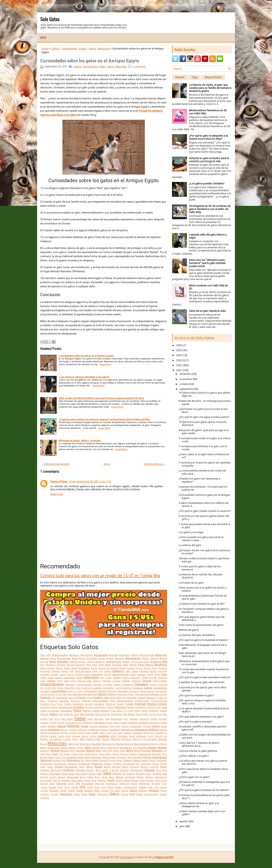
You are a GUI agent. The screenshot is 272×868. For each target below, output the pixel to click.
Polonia (153, 761)
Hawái (109, 723)
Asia (42, 665)
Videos (114, 794)
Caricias (141, 674)
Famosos (120, 707)
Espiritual (140, 704)
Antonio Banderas (96, 662)
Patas (81, 757)
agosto (184, 821)
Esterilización (66, 707)
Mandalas (127, 739)
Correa (60, 688)
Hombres (103, 726)
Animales (63, 662)
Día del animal (47, 694)
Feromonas (141, 707)
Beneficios (161, 665)
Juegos (128, 733)
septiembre (186, 389)
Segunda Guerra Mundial (53, 777)
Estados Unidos (157, 704)
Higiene (52, 726)
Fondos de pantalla (50, 711)
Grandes (44, 723)
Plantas (128, 760)
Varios (133, 790)
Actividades (125, 655)
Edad (107, 698)
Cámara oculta (148, 671)
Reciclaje (117, 767)
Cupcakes (45, 691)
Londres (158, 736)
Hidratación (154, 723)
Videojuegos (103, 794)
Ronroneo (55, 774)
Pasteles (72, 757)
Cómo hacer (160, 681)
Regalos (90, 770)
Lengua (76, 736)
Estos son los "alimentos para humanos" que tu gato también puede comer (207, 263)
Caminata (162, 671)
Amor (53, 662)
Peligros (106, 757)
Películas (96, 757)
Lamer (53, 736)
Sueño (111, 780)
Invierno (73, 733)
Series (97, 777)
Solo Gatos (50, 19)
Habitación (88, 723)
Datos (70, 691)
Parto (51, 757)
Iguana (44, 730)
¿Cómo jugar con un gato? (194, 777)
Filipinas (151, 707)
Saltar (99, 774)
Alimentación (133, 658)
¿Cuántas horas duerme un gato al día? (202, 604)
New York (107, 751)
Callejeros (118, 671)
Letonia (93, 736)
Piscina (112, 761)
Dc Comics (79, 691)
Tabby (52, 784)
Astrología (51, 665)
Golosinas (144, 719)
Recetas (107, 767)
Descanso (123, 691)
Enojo (113, 701)
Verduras (45, 794)
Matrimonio (85, 744)
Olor (61, 754)
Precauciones (47, 764)
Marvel (43, 744)
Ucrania (89, 791)
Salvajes (117, 774)
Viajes (84, 794)
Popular (180, 77)
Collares (97, 681)
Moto (135, 748)
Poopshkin (162, 761)
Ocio (165, 751)
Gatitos (54, 714)
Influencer (83, 730)
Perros (147, 757)
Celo (102, 678)
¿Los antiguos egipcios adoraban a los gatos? (84, 377)
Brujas (140, 668)
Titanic (90, 787)
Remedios (125, 770)
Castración (69, 678)
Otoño (88, 754)
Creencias (86, 688)
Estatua (54, 707)
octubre (184, 384)
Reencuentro (56, 770)
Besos (43, 668)
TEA (78, 784)
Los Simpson (55, 739)
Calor (128, 671)
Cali (101, 671)
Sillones (140, 777)
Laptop (61, 736)
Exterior (110, 707)
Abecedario (74, 655)
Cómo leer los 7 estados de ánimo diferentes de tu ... (199, 744)
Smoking (149, 777)
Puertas (155, 764)
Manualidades (150, 739)
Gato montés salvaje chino (149, 714)
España (130, 704)
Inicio (43, 38)
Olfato (55, 754)
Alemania (120, 659)
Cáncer (63, 675)
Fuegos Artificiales (150, 711)
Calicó (108, 671)
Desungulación (148, 691)
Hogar (84, 726)
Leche (68, 736)
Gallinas (44, 714)
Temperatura (111, 784)
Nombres (146, 751)
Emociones (64, 701)
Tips (82, 787)
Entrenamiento (125, 701)
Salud (107, 773)
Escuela (89, 704)
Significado (130, 777)
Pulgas (164, 764)
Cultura (55, 49)
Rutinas (92, 774)
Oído (42, 754)
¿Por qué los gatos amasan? (196, 722)
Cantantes (97, 674)
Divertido (46, 697)
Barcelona (117, 665)
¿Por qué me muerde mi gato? (196, 695)
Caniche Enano (83, 675)
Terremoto (144, 784)
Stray (94, 781)
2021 (179, 370)
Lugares (67, 739)
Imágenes (54, 730)
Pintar (95, 760)
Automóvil (80, 665)
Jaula (120, 733)
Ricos (159, 770)
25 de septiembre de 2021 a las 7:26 (90, 482)
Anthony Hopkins (78, 662)
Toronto (110, 787)
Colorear (116, 681)
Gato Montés (129, 714)
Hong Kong (115, 726)
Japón (95, 733)
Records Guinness (149, 767)
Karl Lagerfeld (157, 733)
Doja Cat (73, 698)
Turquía (54, 791)
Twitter (79, 791)
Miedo (72, 748)
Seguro (83, 777)
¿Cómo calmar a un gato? (194, 756)
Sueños (119, 781)
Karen (146, 733)
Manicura (137, 739)
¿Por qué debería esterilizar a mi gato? (201, 717)
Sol (59, 781)
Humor (156, 726)
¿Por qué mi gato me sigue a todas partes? (204, 417)
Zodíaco (163, 794)
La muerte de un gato (191, 583)
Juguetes (137, 733)
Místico (80, 748)
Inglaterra (94, 730)
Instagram (114, 730)
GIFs (126, 719)
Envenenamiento (159, 701)
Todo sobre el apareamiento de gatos (201, 625)
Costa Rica (69, 688)
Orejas (67, 754)
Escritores (78, 704)
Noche (137, 751)
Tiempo (44, 787)
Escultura (99, 704)
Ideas (164, 726)
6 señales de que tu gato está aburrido (202, 682)
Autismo (71, 665)
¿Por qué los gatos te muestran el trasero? (204, 640)
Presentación (60, 764)
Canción (71, 675)
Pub (137, 764)
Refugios (81, 770)
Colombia (107, 681)
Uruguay (105, 791)
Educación (132, 698)
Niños (129, 751)
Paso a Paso (61, 757)
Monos (103, 748)
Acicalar (113, 655)
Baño (108, 665)
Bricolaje (131, 668)
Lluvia (150, 736)
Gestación (116, 719)
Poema (136, 760)
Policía (145, 760)
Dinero (131, 694)
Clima (73, 681)
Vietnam (125, 794)
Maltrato (116, 739)
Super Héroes (131, 780)
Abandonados (60, 655)
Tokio (104, 787)
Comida (147, 681)
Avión (95, 665)
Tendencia (124, 784)
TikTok (75, 787)
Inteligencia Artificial (146, 730)
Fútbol (164, 711)
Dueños (98, 697)
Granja (53, 723)
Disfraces (154, 694)
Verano (164, 791)
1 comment (139, 67)
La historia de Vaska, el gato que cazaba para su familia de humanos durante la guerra (210, 88)
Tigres (67, 787)
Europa (89, 707)
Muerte (152, 748)
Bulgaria (163, 668)
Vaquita (125, 791)
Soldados (66, 781)
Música (55, 751)
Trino (156, 787)
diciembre (185, 374)
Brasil (123, 668)
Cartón (43, 678)
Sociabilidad (46, 781)
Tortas (118, 787)
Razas (98, 767)
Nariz (72, 751)
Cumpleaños (160, 688)
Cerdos (108, 678)
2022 (179, 365)
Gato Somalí (67, 719)
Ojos (48, 754)
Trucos (163, 787)
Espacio (120, 704)
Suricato (44, 784)
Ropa (64, 774)
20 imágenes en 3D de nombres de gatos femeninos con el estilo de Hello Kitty (210, 209)
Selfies (90, 777)
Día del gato (61, 694)
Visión (139, 794)
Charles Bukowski (131, 678)
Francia (87, 711)
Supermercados (147, 781)
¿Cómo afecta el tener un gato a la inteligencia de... (199, 805)
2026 (179, 345)
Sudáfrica (102, 781)
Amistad (44, 662)
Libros (113, 736)
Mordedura (126, 748)
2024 (49, 655)
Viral (132, 794)
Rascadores (71, 767)
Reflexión (69, 770)
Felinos (131, 707)
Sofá (55, 781)
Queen (50, 767)
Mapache (162, 739)
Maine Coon (94, 739)
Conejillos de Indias (103, 685)
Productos (97, 764)
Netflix (98, 751)
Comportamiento (52, 684)
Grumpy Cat (63, 723)
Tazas (71, 784)
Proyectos (117, 764)
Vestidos (55, 794)
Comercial (136, 681)
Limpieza (123, 736)
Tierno (60, 787)
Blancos (59, 668)
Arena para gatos (140, 662)
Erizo (53, 704)
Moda (96, 748)
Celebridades (91, 677)
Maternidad (73, 744)
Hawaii (116, 723)
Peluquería (122, 757)
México (164, 744)
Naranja (64, 751)
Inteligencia (127, 730)
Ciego (43, 681)
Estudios (79, 707)
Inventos (64, 733)
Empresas (76, 701)
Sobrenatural (161, 777)
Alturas (146, 659)
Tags (195, 77)
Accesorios (101, 655)
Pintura (103, 760)
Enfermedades (100, 701)
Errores (68, 704)
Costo (78, 688)
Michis (65, 748)
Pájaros (116, 754)
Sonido (88, 781)
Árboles (127, 662)
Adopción (161, 655)
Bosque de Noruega (108, 668)
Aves (89, 665)
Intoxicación (54, 733)
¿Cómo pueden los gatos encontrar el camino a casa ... (201, 539)
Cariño (150, 675)
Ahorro (82, 659)
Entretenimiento (142, 701)
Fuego (137, 711)
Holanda (93, 726)
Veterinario (66, 794)
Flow (158, 707)
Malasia (106, 739)
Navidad (80, 751)
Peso (64, 761)
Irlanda (81, 733)
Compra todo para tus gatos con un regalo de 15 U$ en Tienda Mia (100, 576)
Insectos (104, 730)
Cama (135, 671)
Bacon (101, 665)
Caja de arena (83, 671)
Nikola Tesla (119, 751)
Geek (107, 719)
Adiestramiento (147, 655)
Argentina (155, 662)
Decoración (91, 691)
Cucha (118, 688)
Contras (153, 685)
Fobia (164, 707)
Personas (46, 760)
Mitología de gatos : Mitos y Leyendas (80, 441)
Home (45, 49)
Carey (133, 674)
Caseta (58, 678)
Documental (62, 698)
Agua (75, 658)
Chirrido (153, 678)
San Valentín (129, 774)
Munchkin (45, 751)
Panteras (133, 754)
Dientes (112, 694)
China (145, 678)
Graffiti (154, 719)
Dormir (82, 697)
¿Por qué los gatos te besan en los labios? (204, 790)
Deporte (102, 691)
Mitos (88, 748)
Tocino (97, 787)
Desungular (161, 691)
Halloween (100, 723)
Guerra (73, 723)
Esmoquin (110, 704)
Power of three (59, 482)
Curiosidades (69, 49)
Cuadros (97, 688)
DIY (54, 698)
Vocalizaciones (151, 794)
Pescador (56, 761)
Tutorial (63, 791)
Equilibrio (45, 704)
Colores (126, 681)
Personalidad (159, 757)
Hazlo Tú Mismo (130, 723)
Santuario (140, 774)
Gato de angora (102, 714)
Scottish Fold (160, 774)
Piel (82, 761)
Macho (75, 739)
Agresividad (64, 658)
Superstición (161, 781)
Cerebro (117, 678)
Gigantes (134, 719)
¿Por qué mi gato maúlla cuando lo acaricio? (205, 511)
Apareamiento (114, 662)
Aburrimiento (87, 655)
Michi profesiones (50, 748)
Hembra (143, 723)
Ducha (90, 698)
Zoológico (45, 798)
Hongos (125, 726)
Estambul (45, 707)
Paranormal (144, 754)
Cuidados (138, 688)
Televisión (99, 784)
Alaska (102, 659)
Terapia (134, 784)
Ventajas (154, 790)
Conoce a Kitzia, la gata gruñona (198, 751)
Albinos (110, 659)
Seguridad (73, 777)
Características (120, 674)
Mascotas (104, 49)
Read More (106, 364)
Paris (164, 754)
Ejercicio (150, 698)
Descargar (135, 691)
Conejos (117, 685)
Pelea (87, 757)
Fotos (77, 711)
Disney (164, 694)
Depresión (112, 691)
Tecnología (87, 784)
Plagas (119, 761)
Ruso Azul (81, 774)
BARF (125, 665)
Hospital (147, 726)
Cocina (81, 681)
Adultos (45, 658)
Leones (85, 736)
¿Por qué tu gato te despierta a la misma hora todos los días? (208, 137)
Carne (157, 675)
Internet (44, 733)
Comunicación (84, 685)
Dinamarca (122, 694)
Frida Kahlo (116, 711)
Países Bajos (105, 754)
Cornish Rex (50, 688)
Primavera (73, 764)
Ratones (90, 767)
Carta (164, 674)
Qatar (43, 767)
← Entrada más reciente (56, 464)
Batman (133, 665)
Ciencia (51, 681)
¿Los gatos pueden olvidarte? (207, 184)
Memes (120, 744)
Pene (130, 757)
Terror (164, 784)
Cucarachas (108, 688)
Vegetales (143, 791)
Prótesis (108, 764)
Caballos (55, 671)
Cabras (65, 671)
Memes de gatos (189, 630)
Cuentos (127, 688)
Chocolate (162, 678)
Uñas (97, 791)
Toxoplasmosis (130, 787)
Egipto (83, 49)
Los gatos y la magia (191, 532)
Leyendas (103, 736)
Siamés (120, 777)
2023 (43, 655)
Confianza (128, 685)
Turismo (44, 791)
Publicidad (145, 764)
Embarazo (52, 701)
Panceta (124, 754)
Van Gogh (115, 791)
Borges (94, 668)
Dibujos (103, 694)
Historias (73, 726)
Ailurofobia (92, 659)
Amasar (155, 659)
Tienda (52, 787)
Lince (132, 736)
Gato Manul (116, 714)
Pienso (88, 761)
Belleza (149, 665)
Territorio (156, 784)
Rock (165, 770)
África (53, 659)
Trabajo (142, 787)
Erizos (60, 704)
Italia (88, 733)
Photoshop (73, 760)
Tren (150, 787)
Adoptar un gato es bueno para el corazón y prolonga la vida (209, 160)
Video (92, 794)
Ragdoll (59, 767)
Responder (57, 494)
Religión (115, 770)
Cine (66, 681)
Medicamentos (108, 744)
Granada (163, 719)
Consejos (141, 684)
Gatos (92, 49)
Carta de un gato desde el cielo (207, 311)
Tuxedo (71, 791)
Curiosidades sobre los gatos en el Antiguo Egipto (90, 61)
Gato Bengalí (87, 714)
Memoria (129, 744)
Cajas (95, 671)
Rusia (71, 774)
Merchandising (142, 744)
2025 (179, 350)
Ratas (82, 767)
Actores (135, 655)
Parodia (44, 757)
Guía (79, 723)
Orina (81, 754)
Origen (75, 754)
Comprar (70, 685)
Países (94, 754)
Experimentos (99, 707)
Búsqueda (45, 671)
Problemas (84, 764)
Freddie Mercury (101, 711)
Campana (45, 675)
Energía (86, 701)
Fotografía (66, 711)
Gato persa (54, 719)
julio (182, 826)
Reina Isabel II (103, 770)
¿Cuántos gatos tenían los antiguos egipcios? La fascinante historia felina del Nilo (104, 419)
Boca (67, 668)
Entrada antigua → (155, 464)
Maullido (96, 744)
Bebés (141, 665)
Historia (61, 726)
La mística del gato (190, 545)
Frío (125, 711)
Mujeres (162, 748)
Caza (79, 678)
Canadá (54, 675)
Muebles (143, 748)
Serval (105, 777)
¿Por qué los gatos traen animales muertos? (205, 677)
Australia (61, 665)
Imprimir (64, 730)
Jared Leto (111, 733)
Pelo (113, 757)
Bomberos (84, 668)
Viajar (77, 794)
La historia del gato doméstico (197, 635)
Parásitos (157, 754)
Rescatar (150, 770)
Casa (50, 678)
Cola (89, 681)
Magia (83, 739)
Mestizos (155, 744)
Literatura (141, 736)
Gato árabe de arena (69, 714)
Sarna (148, 774)
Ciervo (60, 681)
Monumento (113, 748)
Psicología (129, 764)
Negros (90, 751)
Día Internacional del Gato (82, 694)
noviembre (186, 379)
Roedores (45, 774)
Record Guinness (131, 767)
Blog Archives (213, 77)
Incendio (73, 730)
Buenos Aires (151, 668)
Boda (74, 668)
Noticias (157, 751)
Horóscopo (136, 726)
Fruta (130, 711)
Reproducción (137, 770)
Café (71, 671)
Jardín (102, 733)
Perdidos (138, 757)
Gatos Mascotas (95, 719)
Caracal (107, 675)
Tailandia (61, 784)
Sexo (111, 777)
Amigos (163, 659)
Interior (163, 730)
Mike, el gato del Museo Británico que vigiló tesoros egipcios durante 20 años (101, 398)
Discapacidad (142, 694)
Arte (164, 662)
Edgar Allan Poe (118, 698)
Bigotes (51, 668)
